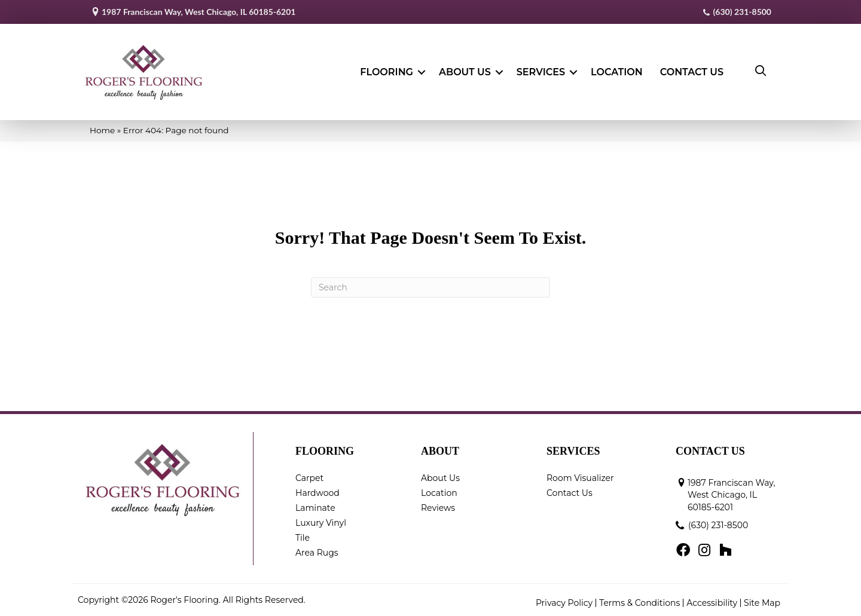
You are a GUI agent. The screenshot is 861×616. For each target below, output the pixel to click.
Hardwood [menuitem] (317, 493)
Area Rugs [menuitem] (317, 553)
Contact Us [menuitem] (692, 72)
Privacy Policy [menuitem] (564, 603)
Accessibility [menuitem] (712, 603)
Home (102, 130)
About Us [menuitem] (465, 72)
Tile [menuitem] (303, 538)
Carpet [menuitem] (309, 478)
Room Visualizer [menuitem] (580, 478)
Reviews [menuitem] (438, 508)
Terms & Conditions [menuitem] (639, 603)
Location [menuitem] (617, 72)
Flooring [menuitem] (387, 72)
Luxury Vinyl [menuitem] (321, 523)
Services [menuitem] (541, 72)
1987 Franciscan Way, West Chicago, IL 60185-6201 (199, 12)
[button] (422, 72)
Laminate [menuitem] (315, 508)
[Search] (430, 287)
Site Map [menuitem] (762, 603)
